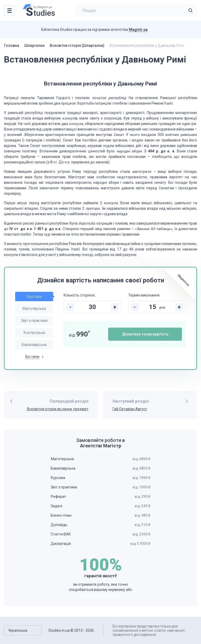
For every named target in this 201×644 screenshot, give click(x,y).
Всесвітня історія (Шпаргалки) (77, 45)
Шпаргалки (34, 45)
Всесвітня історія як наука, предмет (58, 409)
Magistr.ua (138, 30)
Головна (12, 45)
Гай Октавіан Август (130, 409)
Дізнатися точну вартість (145, 334)
